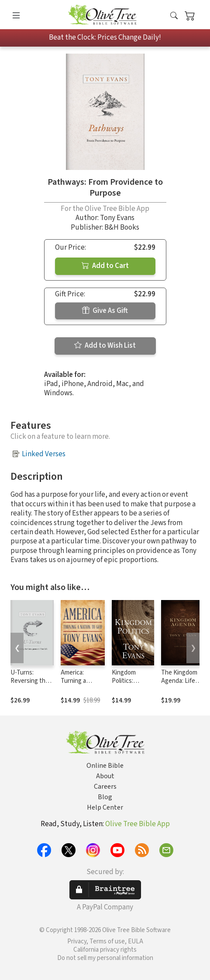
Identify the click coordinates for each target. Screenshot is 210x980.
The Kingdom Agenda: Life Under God (179, 681)
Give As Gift (105, 311)
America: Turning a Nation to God (80, 681)
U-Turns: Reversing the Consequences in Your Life (31, 685)
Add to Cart (105, 266)
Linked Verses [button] (44, 454)
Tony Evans (117, 218)
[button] (174, 16)
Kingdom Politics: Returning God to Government (133, 685)
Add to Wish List (105, 346)
